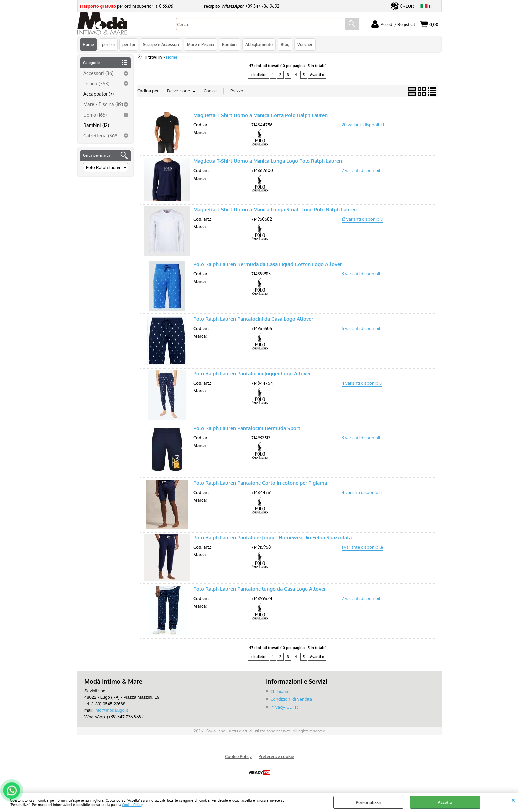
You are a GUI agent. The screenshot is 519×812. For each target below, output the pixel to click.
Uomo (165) (95, 115)
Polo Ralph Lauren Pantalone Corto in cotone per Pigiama (260, 483)
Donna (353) (96, 83)
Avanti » (317, 75)
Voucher (305, 44)
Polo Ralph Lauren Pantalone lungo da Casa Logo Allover (260, 589)
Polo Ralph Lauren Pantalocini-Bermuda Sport (247, 428)
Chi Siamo (280, 691)
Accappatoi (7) (98, 94)
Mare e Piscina (201, 44)
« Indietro (259, 75)
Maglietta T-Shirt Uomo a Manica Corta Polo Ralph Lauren (260, 115)
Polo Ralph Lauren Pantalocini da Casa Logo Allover (253, 319)
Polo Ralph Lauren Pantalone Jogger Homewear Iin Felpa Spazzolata (272, 538)
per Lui (129, 44)
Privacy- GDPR (284, 707)
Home (88, 44)
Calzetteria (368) (101, 135)
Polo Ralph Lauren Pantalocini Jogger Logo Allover (252, 374)
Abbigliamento (259, 44)
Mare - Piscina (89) (103, 104)
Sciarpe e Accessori (161, 44)
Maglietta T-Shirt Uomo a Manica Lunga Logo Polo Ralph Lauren (268, 161)
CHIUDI (513, 799)
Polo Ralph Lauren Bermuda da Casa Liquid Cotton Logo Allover (268, 264)
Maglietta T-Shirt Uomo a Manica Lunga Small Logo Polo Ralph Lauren (275, 210)
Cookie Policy (132, 805)
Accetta (445, 802)
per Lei (108, 44)
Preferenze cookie (276, 756)
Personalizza (368, 802)
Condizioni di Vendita (291, 699)
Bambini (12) (96, 125)
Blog (285, 44)
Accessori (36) (98, 73)
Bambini (230, 44)
